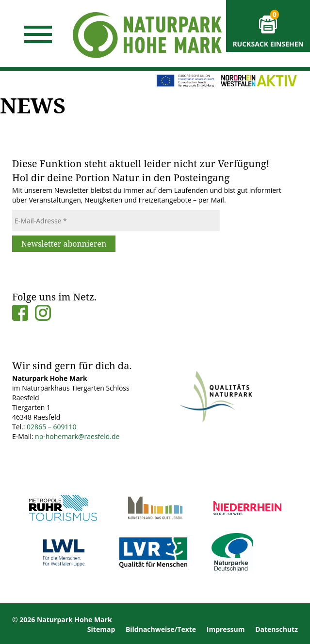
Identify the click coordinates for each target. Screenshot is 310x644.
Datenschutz (277, 629)
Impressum (226, 629)
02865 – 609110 (51, 427)
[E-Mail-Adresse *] (116, 220)
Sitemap (101, 629)
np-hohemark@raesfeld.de (77, 436)
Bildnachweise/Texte (161, 629)
